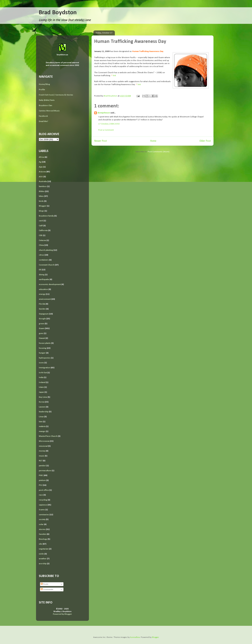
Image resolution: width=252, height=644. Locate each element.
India (41, 377)
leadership (44, 412)
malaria (42, 426)
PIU (40, 485)
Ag (40, 162)
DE (40, 270)
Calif (41, 226)
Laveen (42, 407)
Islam (41, 387)
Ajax (41, 167)
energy (42, 294)
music (42, 456)
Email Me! (43, 121)
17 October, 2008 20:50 (109, 124)
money (42, 451)
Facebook (43, 116)
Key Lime (43, 397)
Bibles (42, 191)
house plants (45, 343)
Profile (42, 90)
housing (43, 348)
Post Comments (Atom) (159, 152)
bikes (41, 196)
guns (41, 333)
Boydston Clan (45, 106)
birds (41, 201)
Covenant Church (47, 265)
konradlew (135, 637)
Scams (42, 510)
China (41, 245)
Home (153, 141)
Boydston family (46, 216)
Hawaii (42, 338)
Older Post (205, 141)
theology (43, 539)
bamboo (43, 186)
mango (42, 431)
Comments (47, 589)
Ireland (42, 382)
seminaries (44, 515)
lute (41, 422)
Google (42, 319)
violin (41, 554)
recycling (43, 500)
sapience (43, 505)
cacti (41, 221)
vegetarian (44, 549)
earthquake (44, 279)
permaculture (45, 471)
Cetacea (42, 240)
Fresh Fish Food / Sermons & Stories (56, 95)
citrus (41, 255)
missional (43, 446)
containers (44, 260)
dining (42, 275)
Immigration (45, 368)
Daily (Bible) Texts (47, 100)
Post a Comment (106, 130)
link (114, 76)
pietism (42, 480)
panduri (42, 466)
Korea (42, 402)
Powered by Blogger (62, 614)
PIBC (41, 475)
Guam (42, 328)
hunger (42, 353)
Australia (43, 181)
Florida (42, 304)
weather (43, 559)
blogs (41, 211)
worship (43, 564)
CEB (41, 235)
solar (41, 524)
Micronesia (44, 441)
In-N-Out (43, 373)
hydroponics (45, 358)
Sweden (43, 534)
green (42, 324)
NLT (41, 461)
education (43, 289)
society (42, 519)
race (41, 495)
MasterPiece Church (48, 436)
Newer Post (101, 141)
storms (42, 529)
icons (41, 363)
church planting (46, 250)
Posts (44, 584)
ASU (41, 177)
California (43, 230)
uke (40, 544)
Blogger (43, 206)
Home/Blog (44, 84)
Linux (41, 417)
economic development (50, 284)
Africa (41, 157)
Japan (41, 392)
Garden (42, 309)
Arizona (42, 172)
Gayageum (44, 314)
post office (44, 490)
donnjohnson (104, 113)
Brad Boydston (58, 13)
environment (45, 299)
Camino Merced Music (49, 111)
